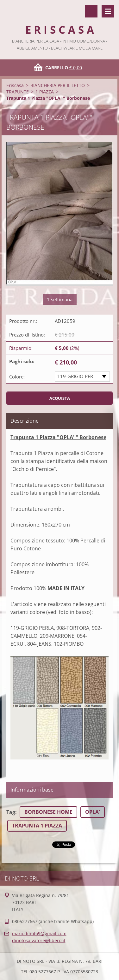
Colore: (17, 377)
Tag (11, 812)
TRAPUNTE (18, 92)
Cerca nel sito (91, 11)
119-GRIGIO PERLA (75, 377)
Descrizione (25, 421)
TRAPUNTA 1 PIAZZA (37, 826)
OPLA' (93, 812)
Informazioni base (32, 790)
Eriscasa (15, 85)
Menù (108, 11)
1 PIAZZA (45, 92)
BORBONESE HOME (48, 812)
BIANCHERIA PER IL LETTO (58, 85)
